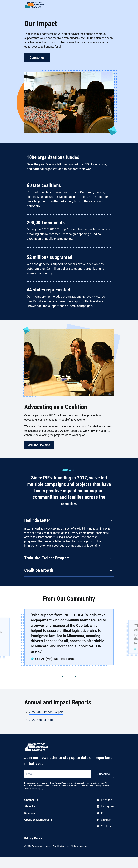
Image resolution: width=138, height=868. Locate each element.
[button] (62, 677)
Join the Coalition (39, 445)
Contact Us (31, 800)
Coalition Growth (39, 570)
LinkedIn (104, 820)
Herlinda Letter (37, 520)
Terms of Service (31, 789)
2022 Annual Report (42, 720)
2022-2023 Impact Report (46, 712)
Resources (31, 813)
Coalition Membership (38, 820)
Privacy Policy (61, 783)
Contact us (37, 57)
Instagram (105, 806)
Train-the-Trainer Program (47, 558)
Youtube (104, 826)
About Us (30, 806)
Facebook (105, 800)
